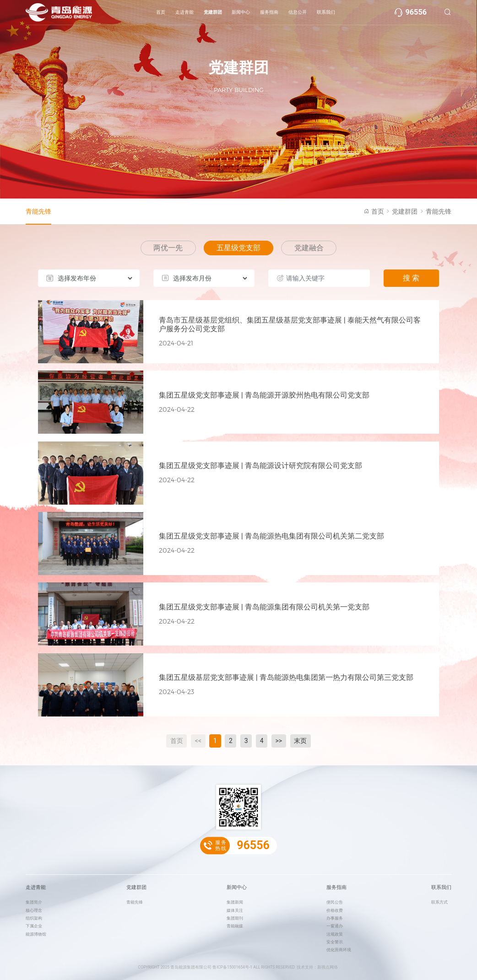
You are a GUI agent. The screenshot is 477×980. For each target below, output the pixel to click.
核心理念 (34, 910)
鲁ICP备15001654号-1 (232, 967)
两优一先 (168, 248)
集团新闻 (235, 902)
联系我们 (326, 12)
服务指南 (269, 12)
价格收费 (335, 910)
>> (279, 741)
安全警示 (335, 942)
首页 (161, 12)
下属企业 (34, 926)
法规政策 (335, 934)
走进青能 (184, 12)
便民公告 (335, 902)
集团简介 (34, 902)
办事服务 (335, 918)
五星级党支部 (238, 248)
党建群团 (213, 12)
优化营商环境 (339, 950)
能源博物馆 (36, 934)
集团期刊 (235, 918)
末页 (300, 741)
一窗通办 (335, 926)
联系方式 (439, 902)
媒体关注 (235, 910)
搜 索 (411, 278)
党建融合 (309, 248)
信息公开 (298, 12)
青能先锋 (38, 211)
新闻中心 (241, 12)
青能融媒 (235, 926)
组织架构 (34, 918)
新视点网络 (328, 967)
